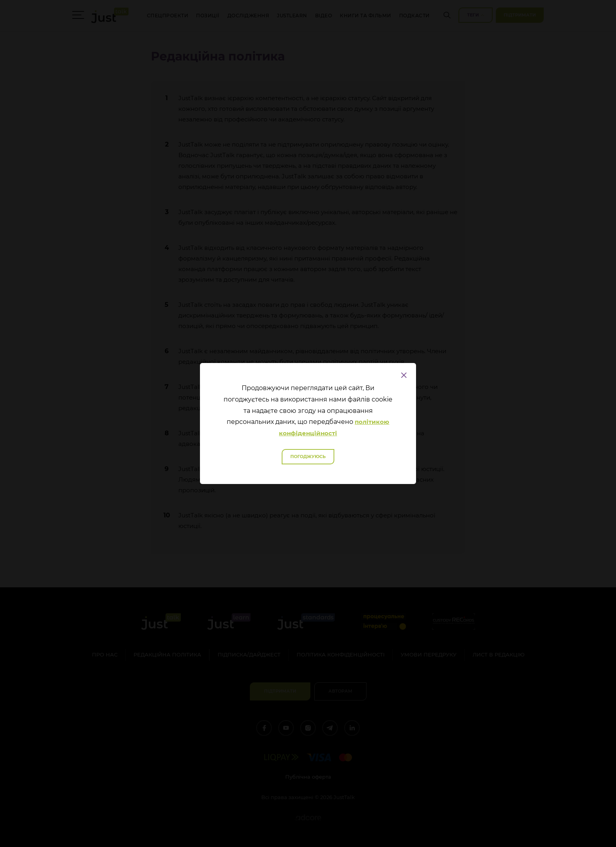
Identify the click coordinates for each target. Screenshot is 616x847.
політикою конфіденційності (334, 427)
